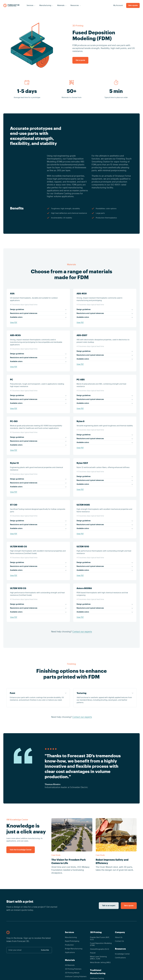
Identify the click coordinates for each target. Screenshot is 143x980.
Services (69, 932)
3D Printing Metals (72, 973)
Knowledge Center (122, 954)
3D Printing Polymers (73, 969)
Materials (70, 960)
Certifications (120, 958)
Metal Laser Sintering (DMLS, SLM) (98, 958)
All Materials (70, 965)
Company (120, 932)
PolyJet (93, 953)
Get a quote (133, 5)
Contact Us (119, 941)
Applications (70, 952)
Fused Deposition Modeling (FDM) (101, 944)
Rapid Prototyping (72, 941)
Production (69, 945)
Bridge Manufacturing (74, 949)
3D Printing (78, 26)
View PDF (14, 323)
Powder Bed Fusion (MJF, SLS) (100, 938)
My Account (118, 5)
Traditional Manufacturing (98, 972)
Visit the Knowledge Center (21, 850)
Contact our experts (82, 632)
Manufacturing (71, 937)
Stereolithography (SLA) (99, 949)
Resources (120, 949)
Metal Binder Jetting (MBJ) (100, 963)
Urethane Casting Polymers (76, 977)
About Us (119, 937)
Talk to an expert (109, 906)
